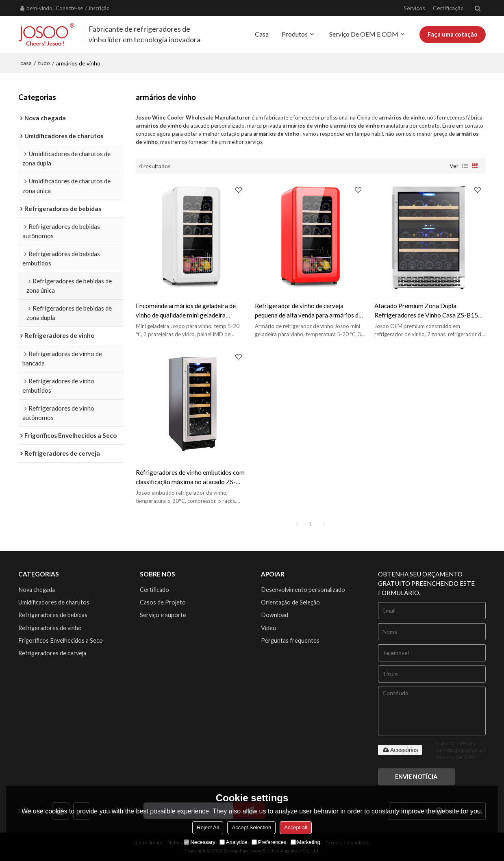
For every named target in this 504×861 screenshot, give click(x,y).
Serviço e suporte (163, 615)
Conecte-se (69, 8)
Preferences (269, 842)
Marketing (305, 842)
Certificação (448, 8)
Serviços (414, 8)
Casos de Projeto (163, 602)
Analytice (234, 842)
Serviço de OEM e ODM (364, 34)
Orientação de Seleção (290, 602)
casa (26, 63)
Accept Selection (251, 827)
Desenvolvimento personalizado (303, 590)
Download (275, 615)
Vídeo (269, 628)
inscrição (99, 8)
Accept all (295, 827)
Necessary (199, 842)
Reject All (208, 827)
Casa (262, 34)
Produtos (295, 34)
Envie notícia (416, 777)
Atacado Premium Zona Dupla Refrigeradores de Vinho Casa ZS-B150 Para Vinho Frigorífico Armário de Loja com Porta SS (428, 311)
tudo (44, 63)
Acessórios (400, 750)
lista (465, 166)
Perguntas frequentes (290, 640)
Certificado (154, 590)
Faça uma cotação (453, 34)
